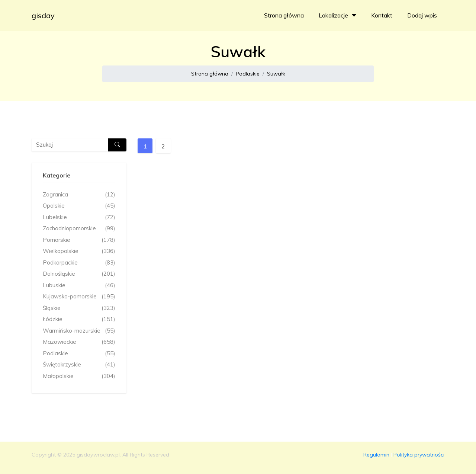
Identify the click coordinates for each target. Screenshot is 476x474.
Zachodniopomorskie (79, 229)
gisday (43, 15)
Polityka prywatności (419, 455)
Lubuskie (79, 286)
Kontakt (382, 15)
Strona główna (284, 15)
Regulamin (376, 455)
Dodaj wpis (422, 15)
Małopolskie (79, 376)
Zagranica (79, 195)
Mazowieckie (79, 342)
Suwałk (276, 74)
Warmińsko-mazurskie (79, 331)
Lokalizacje (339, 15)
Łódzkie (79, 319)
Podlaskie (248, 74)
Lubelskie (79, 217)
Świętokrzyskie (79, 365)
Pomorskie (79, 240)
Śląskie (79, 308)
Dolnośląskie (79, 274)
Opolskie (79, 206)
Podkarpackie (79, 263)
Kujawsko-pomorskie (79, 297)
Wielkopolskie (79, 251)
